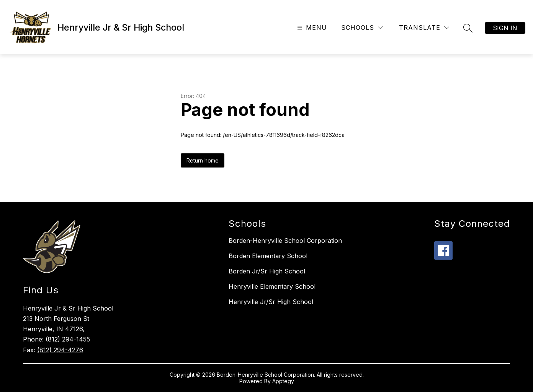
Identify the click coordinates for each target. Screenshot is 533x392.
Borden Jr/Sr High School (267, 271)
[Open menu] (311, 28)
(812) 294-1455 (68, 339)
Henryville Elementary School (272, 286)
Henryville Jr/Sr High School (271, 302)
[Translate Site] (424, 28)
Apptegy (283, 381)
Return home (203, 160)
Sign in (505, 28)
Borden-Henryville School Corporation (285, 241)
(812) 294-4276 (60, 350)
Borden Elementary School (268, 256)
